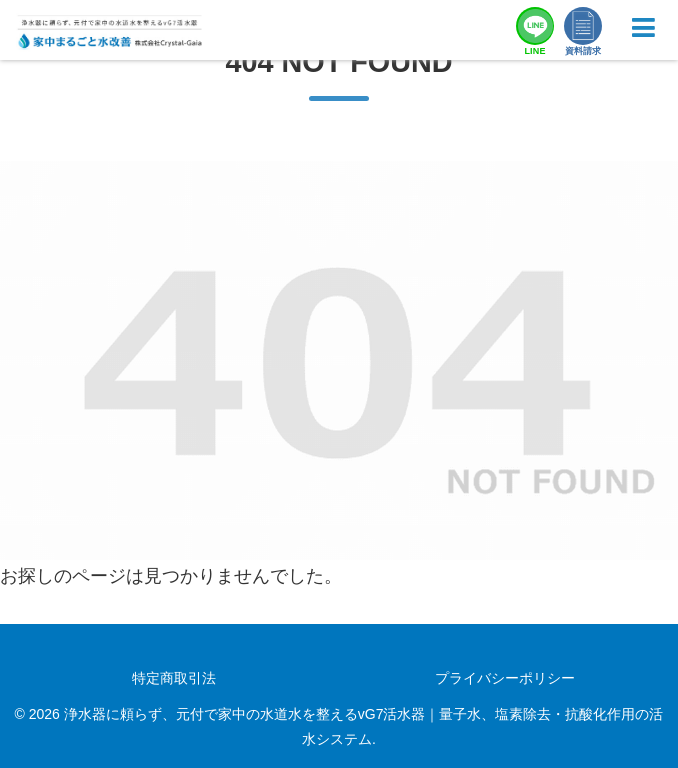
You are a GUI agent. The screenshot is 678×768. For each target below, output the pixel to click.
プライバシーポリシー (505, 678)
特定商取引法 (174, 678)
